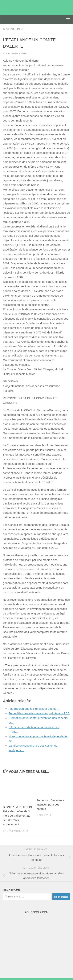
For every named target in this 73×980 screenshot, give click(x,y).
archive (9, 29)
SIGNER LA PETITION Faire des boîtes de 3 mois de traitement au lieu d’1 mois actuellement (17, 816)
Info (20, 29)
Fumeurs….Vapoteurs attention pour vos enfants (51, 805)
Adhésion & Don (37, 912)
